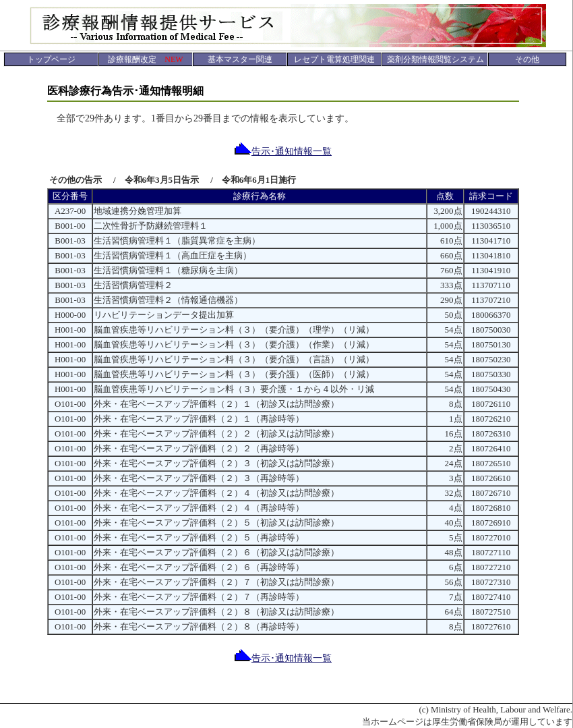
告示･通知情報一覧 (283, 151)
